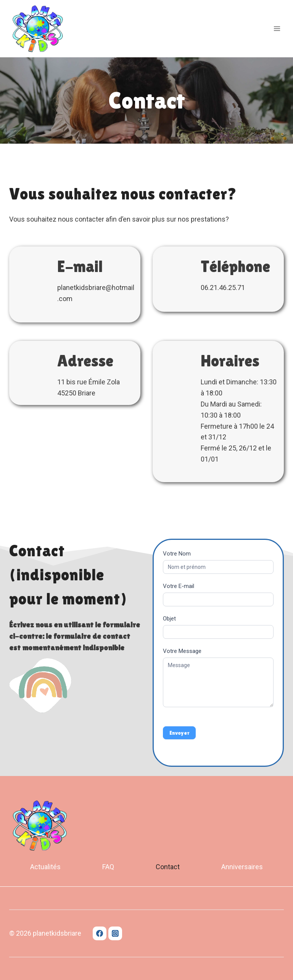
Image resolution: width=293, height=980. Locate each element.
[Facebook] (100, 933)
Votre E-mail (179, 586)
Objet (169, 619)
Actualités (45, 867)
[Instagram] (115, 933)
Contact (168, 867)
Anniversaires (242, 867)
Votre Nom (177, 554)
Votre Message (182, 651)
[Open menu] (277, 28)
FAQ (108, 867)
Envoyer (179, 733)
